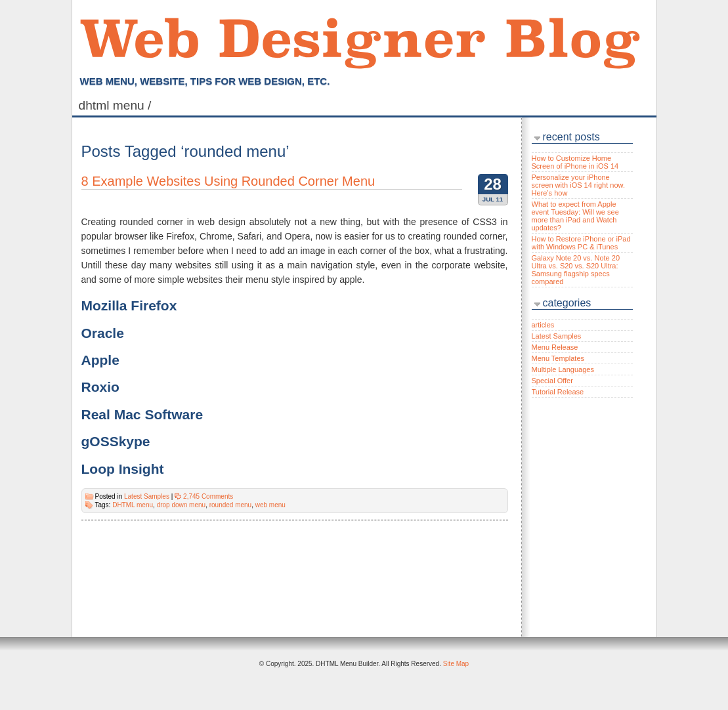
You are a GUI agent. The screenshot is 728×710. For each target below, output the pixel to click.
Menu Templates (558, 358)
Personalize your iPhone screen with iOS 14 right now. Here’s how (578, 185)
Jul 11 (493, 199)
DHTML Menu (117, 105)
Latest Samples (147, 496)
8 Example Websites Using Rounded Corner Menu (228, 181)
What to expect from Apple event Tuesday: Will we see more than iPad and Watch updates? (575, 216)
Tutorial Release (558, 392)
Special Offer (552, 381)
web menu (270, 505)
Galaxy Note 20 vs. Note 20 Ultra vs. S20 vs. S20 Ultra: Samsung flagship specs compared (576, 270)
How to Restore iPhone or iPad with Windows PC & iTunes (581, 243)
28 (493, 184)
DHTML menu (133, 505)
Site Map (456, 664)
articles (543, 325)
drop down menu (182, 505)
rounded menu (231, 505)
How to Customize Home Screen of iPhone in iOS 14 (575, 162)
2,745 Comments (208, 496)
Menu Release (555, 347)
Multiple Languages (563, 369)
